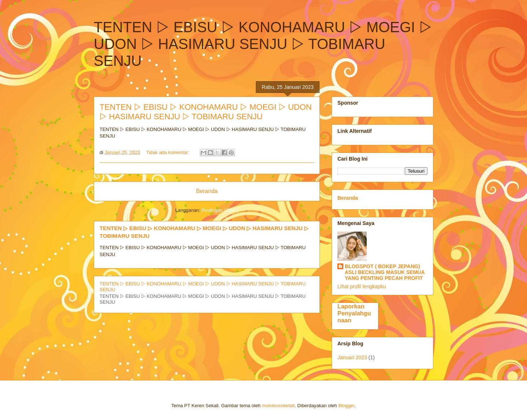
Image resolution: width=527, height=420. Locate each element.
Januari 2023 (352, 357)
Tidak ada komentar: (168, 152)
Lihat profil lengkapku (362, 286)
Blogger (346, 406)
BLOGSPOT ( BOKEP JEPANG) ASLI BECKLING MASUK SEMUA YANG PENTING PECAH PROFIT (385, 272)
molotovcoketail (279, 406)
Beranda (207, 191)
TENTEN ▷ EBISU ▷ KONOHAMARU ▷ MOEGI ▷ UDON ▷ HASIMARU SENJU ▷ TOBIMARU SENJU (206, 112)
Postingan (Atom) (220, 210)
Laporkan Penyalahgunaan (354, 313)
